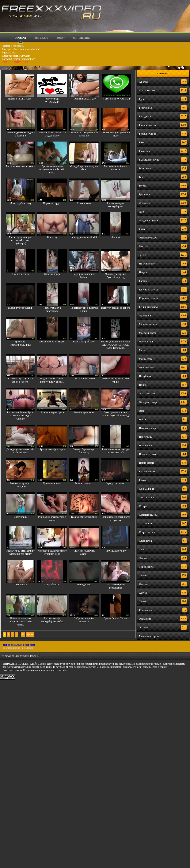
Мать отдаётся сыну (20, 203)
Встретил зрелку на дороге (115, 308)
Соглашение (82, 38)
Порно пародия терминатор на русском (116, 518)
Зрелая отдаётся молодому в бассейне (21, 134)
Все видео (41, 38)
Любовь (115, 237)
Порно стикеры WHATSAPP (52, 100)
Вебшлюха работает (84, 342)
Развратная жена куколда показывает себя (116, 451)
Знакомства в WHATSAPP (116, 99)
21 (23, 634)
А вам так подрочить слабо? (84, 552)
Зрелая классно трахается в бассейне (84, 134)
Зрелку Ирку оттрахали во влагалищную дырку (21, 552)
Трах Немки (21, 585)
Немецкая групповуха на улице (115, 380)
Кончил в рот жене (84, 412)
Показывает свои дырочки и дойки (84, 309)
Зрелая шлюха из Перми (52, 342)
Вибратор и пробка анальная (84, 620)
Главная (20, 38)
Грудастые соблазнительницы (21, 343)
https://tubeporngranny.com (16, 56)
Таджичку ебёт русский (20, 308)
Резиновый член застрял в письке (52, 518)
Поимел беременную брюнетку (84, 451)
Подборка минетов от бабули (84, 276)
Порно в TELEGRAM (20, 99)
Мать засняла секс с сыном (21, 166)
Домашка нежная (52, 483)
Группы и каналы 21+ (84, 99)
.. (19, 634)
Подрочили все (20, 517)
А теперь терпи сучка (52, 412)
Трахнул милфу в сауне (52, 449)
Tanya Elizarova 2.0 (115, 551)
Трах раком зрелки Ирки (84, 517)
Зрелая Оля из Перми (115, 618)
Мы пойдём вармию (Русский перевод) (115, 276)
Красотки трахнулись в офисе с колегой (21, 380)
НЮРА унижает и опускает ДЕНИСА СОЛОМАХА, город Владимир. (116, 345)
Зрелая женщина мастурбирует (115, 205)
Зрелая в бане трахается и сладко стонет (52, 134)
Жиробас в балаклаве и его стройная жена (52, 552)
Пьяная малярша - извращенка (115, 586)
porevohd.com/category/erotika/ (19, 59)
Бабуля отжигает (84, 483)
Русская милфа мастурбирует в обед (52, 620)
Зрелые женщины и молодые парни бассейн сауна (52, 169)
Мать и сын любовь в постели (116, 168)
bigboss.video (9, 53)
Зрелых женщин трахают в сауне (115, 134)
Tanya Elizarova (52, 585)
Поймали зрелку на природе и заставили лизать (21, 621)
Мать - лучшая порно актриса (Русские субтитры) (20, 240)
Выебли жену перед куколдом (21, 485)
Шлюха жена (84, 203)
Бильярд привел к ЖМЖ (84, 237)
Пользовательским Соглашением (20, 670)
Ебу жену (52, 237)
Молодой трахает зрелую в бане (84, 168)
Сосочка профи (52, 274)
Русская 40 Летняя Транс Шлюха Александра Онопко (21, 416)
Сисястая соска (20, 274)
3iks (17, 656)
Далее (30, 634)
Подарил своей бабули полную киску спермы (52, 380)
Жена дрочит (84, 585)
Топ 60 (61, 38)
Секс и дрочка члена (84, 379)
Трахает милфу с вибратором (52, 309)
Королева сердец (52, 203)
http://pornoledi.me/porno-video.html (21, 49)
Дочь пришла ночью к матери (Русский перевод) (115, 414)
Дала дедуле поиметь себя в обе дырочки (21, 451)
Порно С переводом (13, 46)
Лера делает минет (116, 483)
